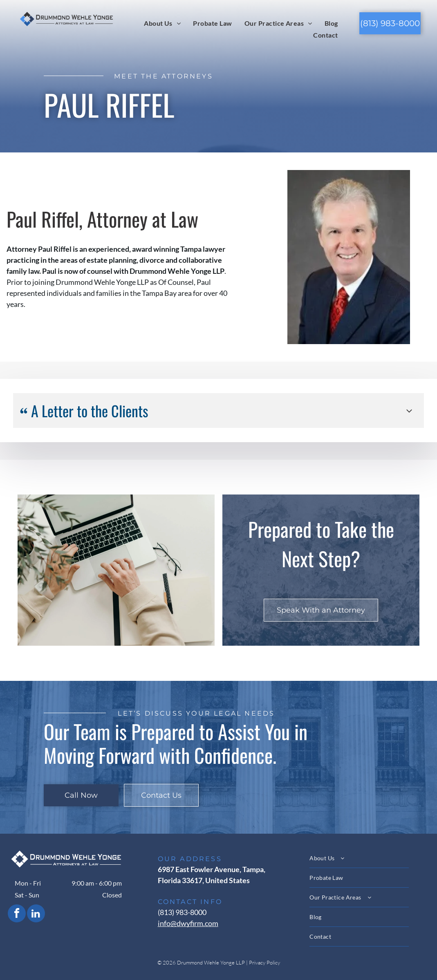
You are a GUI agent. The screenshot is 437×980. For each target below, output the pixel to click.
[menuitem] (162, 23)
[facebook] (17, 914)
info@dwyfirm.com (188, 923)
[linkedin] (36, 914)
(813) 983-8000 (182, 912)
